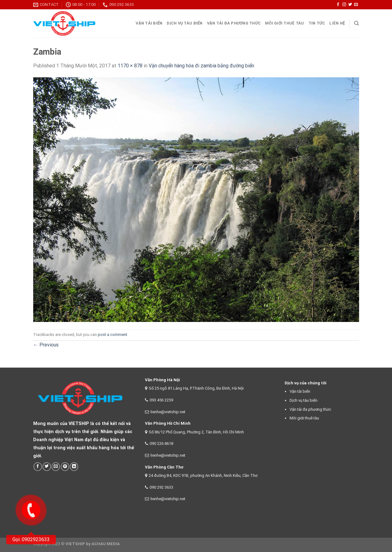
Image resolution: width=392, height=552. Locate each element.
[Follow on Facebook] (338, 5)
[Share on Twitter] (47, 466)
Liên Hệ (337, 23)
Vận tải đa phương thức (234, 23)
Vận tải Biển (149, 23)
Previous (46, 345)
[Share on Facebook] (38, 466)
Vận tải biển (300, 391)
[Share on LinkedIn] (74, 466)
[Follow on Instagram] (344, 5)
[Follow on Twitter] (350, 5)
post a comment (113, 335)
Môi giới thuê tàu (284, 23)
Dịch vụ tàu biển (185, 23)
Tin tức (317, 23)
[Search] (356, 23)
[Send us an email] (356, 5)
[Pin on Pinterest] (65, 466)
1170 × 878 (130, 66)
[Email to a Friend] (56, 466)
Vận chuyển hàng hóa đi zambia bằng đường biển (201, 66)
